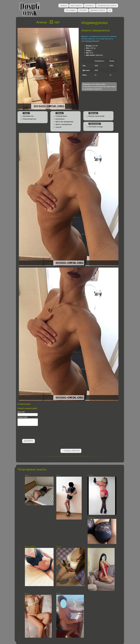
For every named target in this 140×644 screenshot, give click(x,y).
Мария (59, 594)
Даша (27, 594)
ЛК (110, 10)
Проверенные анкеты (107, 6)
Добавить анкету (98, 10)
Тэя (89, 547)
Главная (64, 6)
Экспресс (90, 6)
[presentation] (32, 433)
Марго (27, 475)
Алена (59, 475)
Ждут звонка (76, 6)
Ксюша (59, 547)
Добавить (29, 441)
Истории (83, 10)
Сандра (90, 475)
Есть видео (71, 10)
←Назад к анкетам (71, 451)
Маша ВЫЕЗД (30, 547)
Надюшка (91, 518)
